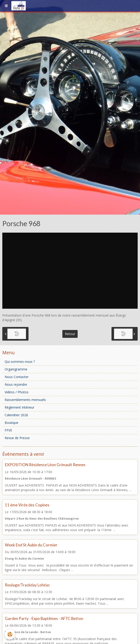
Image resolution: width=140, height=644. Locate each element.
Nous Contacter (17, 377)
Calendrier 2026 (16, 415)
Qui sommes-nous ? (20, 362)
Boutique (11, 423)
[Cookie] (10, 634)
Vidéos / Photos (17, 392)
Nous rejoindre (16, 384)
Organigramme (16, 369)
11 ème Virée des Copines (27, 505)
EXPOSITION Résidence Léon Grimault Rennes (45, 465)
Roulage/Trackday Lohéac (27, 585)
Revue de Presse (17, 438)
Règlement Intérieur (19, 407)
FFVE (8, 430)
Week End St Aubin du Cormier (31, 545)
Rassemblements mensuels (25, 400)
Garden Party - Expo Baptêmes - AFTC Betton (44, 618)
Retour (70, 334)
